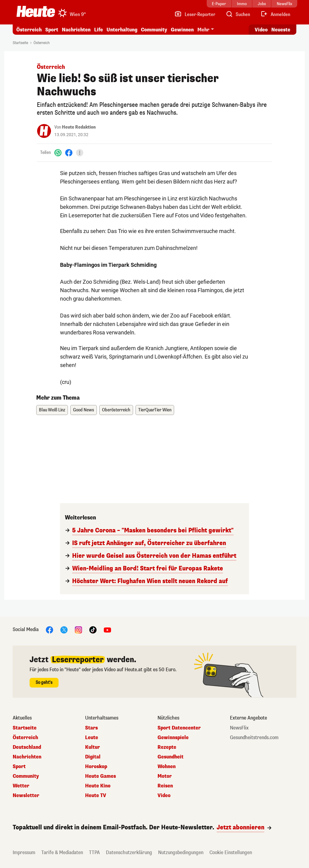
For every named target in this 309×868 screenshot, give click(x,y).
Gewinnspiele (173, 738)
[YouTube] (107, 629)
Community (154, 30)
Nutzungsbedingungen (181, 852)
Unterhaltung (122, 30)
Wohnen (167, 767)
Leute (92, 738)
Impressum (24, 852)
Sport (52, 30)
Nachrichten (76, 30)
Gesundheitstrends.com (254, 738)
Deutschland (27, 747)
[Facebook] (69, 153)
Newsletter (26, 796)
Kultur (92, 747)
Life (99, 30)
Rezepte (167, 747)
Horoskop (96, 767)
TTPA (94, 852)
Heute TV (96, 796)
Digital (93, 757)
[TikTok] (93, 629)
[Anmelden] (275, 14)
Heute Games (100, 776)
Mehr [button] (203, 30)
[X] (64, 629)
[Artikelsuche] (238, 14)
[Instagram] (78, 629)
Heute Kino (98, 786)
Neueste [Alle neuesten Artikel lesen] (281, 30)
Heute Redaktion (79, 127)
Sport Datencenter (179, 728)
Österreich (29, 30)
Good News (84, 410)
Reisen (165, 786)
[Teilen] (80, 153)
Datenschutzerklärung (129, 852)
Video (164, 796)
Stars (91, 728)
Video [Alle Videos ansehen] (261, 30)
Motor (165, 776)
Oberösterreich (116, 410)
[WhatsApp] (58, 153)
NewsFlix (239, 728)
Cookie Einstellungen (231, 852)
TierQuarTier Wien (155, 410)
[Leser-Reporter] (195, 14)
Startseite (20, 43)
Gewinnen (182, 30)
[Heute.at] (36, 11)
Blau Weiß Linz (52, 410)
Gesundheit (170, 757)
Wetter (21, 786)
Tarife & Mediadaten (62, 852)
